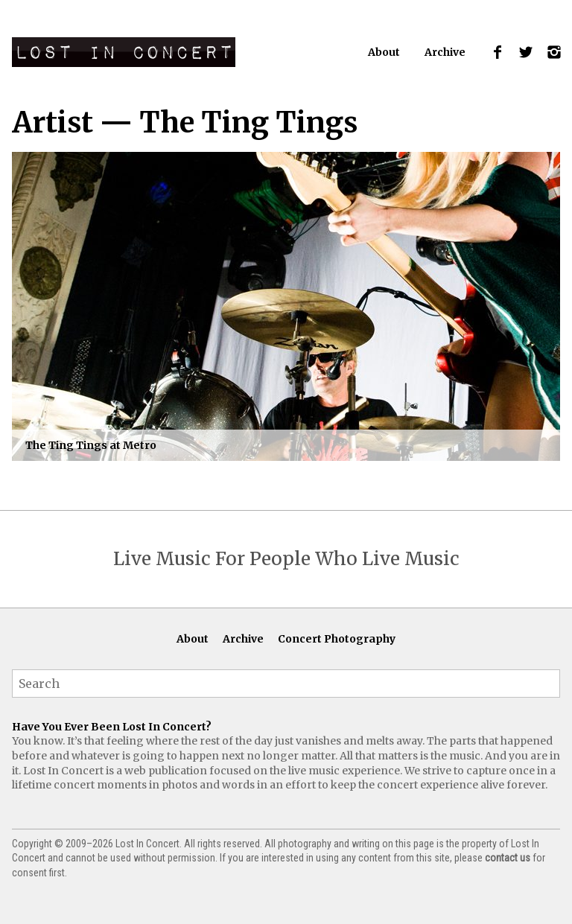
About (384, 52)
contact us (508, 858)
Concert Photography (337, 639)
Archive (445, 52)
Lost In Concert (124, 52)
